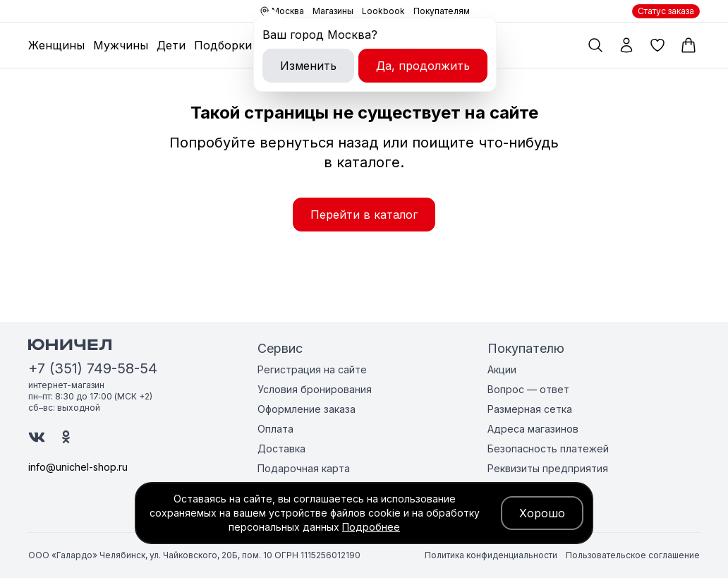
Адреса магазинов (533, 429)
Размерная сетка (530, 409)
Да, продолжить (423, 66)
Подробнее (371, 527)
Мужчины (121, 45)
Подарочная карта (304, 468)
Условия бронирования (315, 389)
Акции (502, 369)
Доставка (281, 448)
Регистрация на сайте (312, 369)
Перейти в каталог (364, 215)
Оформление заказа (307, 409)
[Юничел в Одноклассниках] (66, 437)
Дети (171, 45)
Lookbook (383, 11)
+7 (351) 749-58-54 (93, 368)
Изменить (308, 66)
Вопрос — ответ (528, 389)
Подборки (223, 45)
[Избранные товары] (657, 45)
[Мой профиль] (626, 45)
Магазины (333, 11)
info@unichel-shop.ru (78, 467)
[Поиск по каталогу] (595, 45)
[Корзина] (688, 45)
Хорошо (542, 513)
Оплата (275, 429)
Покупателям (442, 11)
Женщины (56, 45)
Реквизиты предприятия (548, 468)
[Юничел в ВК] (37, 437)
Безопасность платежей (548, 448)
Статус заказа (666, 11)
